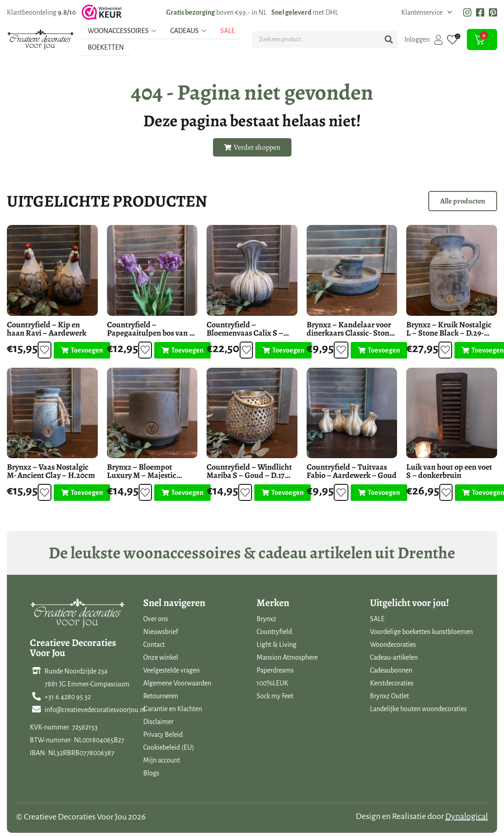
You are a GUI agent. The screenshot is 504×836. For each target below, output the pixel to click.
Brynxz (266, 619)
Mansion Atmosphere (287, 657)
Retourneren (161, 696)
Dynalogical (467, 816)
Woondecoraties (393, 645)
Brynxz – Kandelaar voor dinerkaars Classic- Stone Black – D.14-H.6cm (350, 333)
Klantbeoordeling (41, 12)
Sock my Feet (275, 696)
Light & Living (277, 645)
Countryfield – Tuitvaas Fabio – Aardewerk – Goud (352, 471)
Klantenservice (427, 12)
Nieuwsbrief (161, 632)
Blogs (151, 773)
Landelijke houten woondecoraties (418, 709)
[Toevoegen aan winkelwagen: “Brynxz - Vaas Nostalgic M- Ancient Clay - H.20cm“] (81, 493)
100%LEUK (272, 683)
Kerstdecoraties (392, 683)
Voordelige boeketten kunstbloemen (421, 632)
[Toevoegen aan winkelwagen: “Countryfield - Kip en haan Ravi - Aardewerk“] (81, 350)
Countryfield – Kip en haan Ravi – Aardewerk (47, 329)
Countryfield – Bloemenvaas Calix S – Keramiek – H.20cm (245, 333)
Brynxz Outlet (389, 696)
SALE (377, 619)
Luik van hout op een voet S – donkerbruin (449, 471)
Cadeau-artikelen (394, 657)
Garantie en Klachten (173, 709)
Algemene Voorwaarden (177, 683)
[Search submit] (389, 39)
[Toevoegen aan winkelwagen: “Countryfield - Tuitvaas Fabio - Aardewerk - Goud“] (378, 493)
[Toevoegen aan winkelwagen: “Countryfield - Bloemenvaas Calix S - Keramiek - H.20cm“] (283, 350)
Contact (154, 645)
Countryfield (274, 632)
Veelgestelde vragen (171, 670)
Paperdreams (275, 670)
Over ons (156, 619)
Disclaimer (158, 722)
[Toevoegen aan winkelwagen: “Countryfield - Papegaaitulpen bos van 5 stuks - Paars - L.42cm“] (182, 350)
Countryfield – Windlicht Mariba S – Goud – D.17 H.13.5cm (249, 475)
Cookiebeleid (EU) (169, 747)
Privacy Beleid (163, 735)
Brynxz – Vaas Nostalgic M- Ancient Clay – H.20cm (51, 471)
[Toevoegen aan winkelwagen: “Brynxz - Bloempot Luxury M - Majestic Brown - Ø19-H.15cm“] (182, 493)
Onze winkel (161, 657)
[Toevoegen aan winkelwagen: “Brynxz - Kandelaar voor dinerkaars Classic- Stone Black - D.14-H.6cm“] (378, 350)
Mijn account (162, 760)
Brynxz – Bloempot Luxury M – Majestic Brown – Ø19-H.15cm (142, 475)
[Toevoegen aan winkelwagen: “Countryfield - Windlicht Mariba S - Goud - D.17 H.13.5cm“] (282, 493)
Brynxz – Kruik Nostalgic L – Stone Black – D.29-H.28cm (449, 333)
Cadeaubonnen (391, 670)
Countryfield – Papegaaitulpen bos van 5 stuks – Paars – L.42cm (150, 333)
